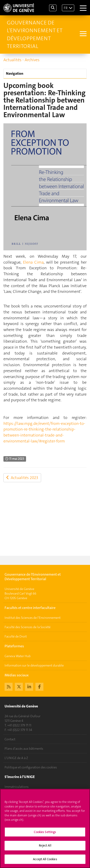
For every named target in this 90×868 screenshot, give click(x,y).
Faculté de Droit (16, 636)
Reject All (45, 847)
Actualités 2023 (22, 478)
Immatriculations (17, 787)
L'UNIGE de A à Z (16, 758)
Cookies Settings (45, 834)
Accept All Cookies (45, 861)
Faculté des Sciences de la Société (28, 627)
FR (66, 8)
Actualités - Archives (21, 60)
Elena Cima (33, 262)
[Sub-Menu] (83, 34)
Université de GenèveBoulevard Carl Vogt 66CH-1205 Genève (20, 593)
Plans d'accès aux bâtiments (24, 749)
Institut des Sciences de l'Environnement (33, 618)
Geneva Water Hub (18, 656)
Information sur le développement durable (34, 665)
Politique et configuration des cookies (31, 767)
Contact (10, 739)
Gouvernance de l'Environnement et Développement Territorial (35, 34)
